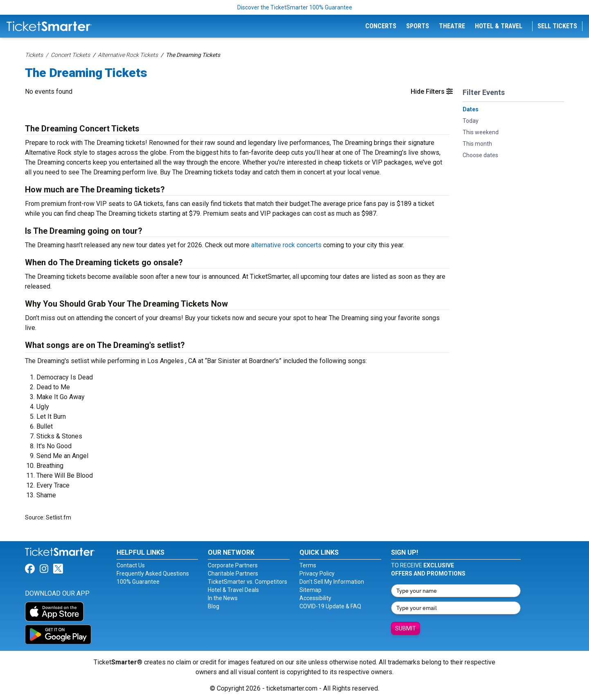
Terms (308, 565)
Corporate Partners (233, 565)
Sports (418, 26)
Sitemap (310, 590)
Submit (406, 628)
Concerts (381, 26)
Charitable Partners (233, 574)
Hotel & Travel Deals (233, 590)
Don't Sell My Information (332, 582)
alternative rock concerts (286, 245)
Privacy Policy (317, 574)
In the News (223, 598)
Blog (214, 606)
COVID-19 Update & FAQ (330, 606)
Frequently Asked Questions (153, 574)
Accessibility (315, 598)
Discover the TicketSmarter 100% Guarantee (295, 7)
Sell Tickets (557, 26)
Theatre (452, 26)
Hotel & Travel (499, 26)
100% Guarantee (138, 582)
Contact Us (131, 565)
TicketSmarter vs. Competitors (247, 582)
